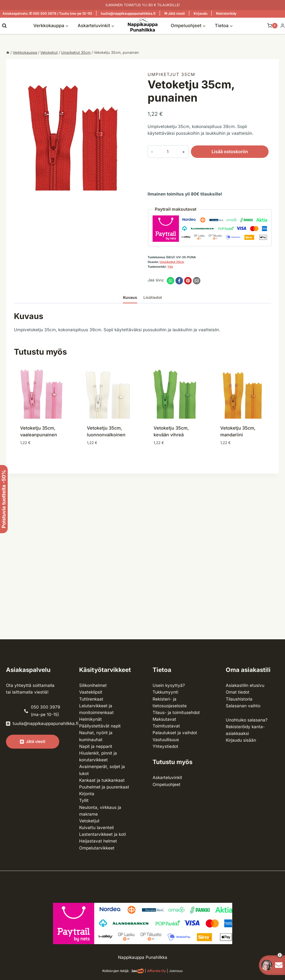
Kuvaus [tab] (130, 297)
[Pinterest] (188, 281)
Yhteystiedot (165, 746)
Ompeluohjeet (167, 784)
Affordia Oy (156, 971)
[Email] (197, 281)
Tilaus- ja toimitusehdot (176, 713)
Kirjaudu (200, 13)
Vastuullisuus (166, 740)
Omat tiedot (238, 692)
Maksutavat (164, 719)
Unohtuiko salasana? (247, 720)
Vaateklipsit (91, 692)
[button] (271, 955)
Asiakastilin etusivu (245, 685)
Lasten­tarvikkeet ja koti (103, 834)
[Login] (283, 26)
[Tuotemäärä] (163, 152)
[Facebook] (179, 281)
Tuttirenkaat (91, 699)
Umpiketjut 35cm (171, 74)
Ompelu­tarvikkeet (97, 848)
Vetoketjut (89, 821)
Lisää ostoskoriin (220, 152)
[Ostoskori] (270, 26)
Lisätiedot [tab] (153, 297)
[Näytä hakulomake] (4, 26)
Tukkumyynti (165, 692)
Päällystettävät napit (100, 726)
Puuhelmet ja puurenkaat (104, 787)
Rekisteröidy (226, 13)
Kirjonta (87, 794)
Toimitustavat (166, 726)
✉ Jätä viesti (175, 13)
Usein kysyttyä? (169, 685)
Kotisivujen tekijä (115, 971)
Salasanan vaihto (243, 706)
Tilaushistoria (239, 699)
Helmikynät (90, 719)
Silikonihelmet (93, 685)
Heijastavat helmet (98, 841)
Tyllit (84, 800)
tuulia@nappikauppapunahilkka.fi (128, 13)
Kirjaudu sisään (241, 740)
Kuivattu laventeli (96, 828)
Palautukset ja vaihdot (175, 733)
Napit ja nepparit (96, 746)
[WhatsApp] (171, 281)
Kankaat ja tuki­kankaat (102, 780)
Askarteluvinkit (167, 778)
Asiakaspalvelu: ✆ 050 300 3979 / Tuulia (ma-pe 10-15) (47, 13)
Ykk (170, 267)
